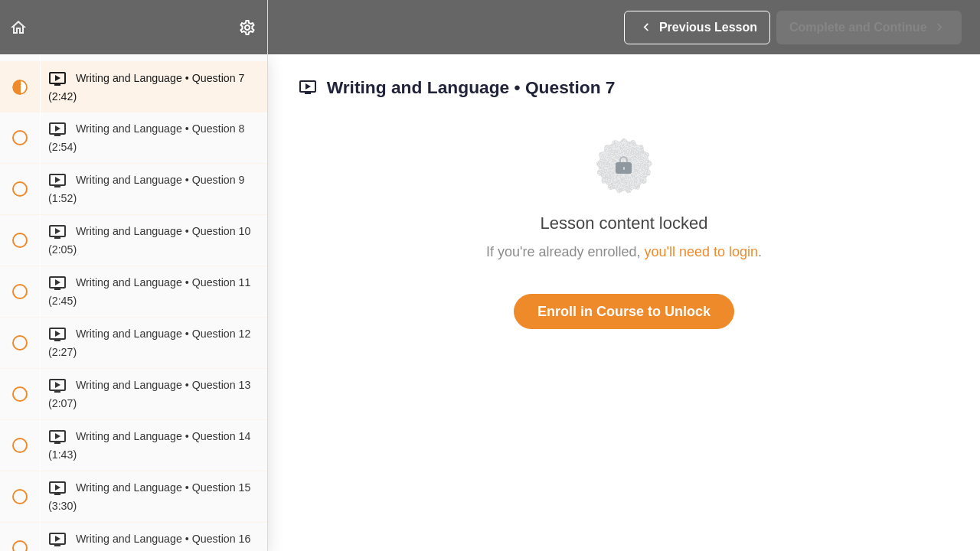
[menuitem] (248, 27)
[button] (19, 27)
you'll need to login (702, 252)
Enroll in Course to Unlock (624, 311)
